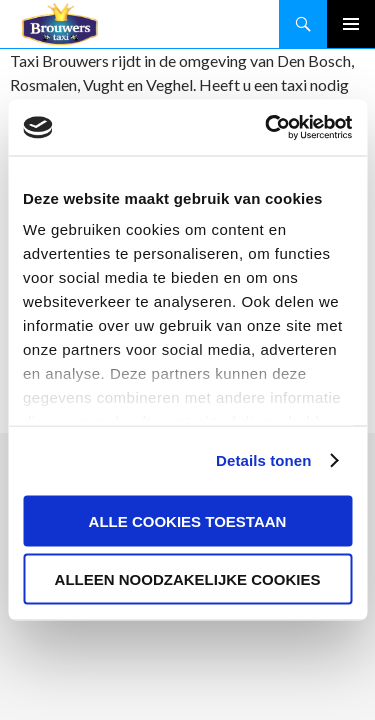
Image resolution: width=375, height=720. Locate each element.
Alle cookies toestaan (188, 520)
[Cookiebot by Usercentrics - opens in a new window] (267, 128)
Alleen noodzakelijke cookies (188, 579)
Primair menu (351, 24)
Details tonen (263, 460)
